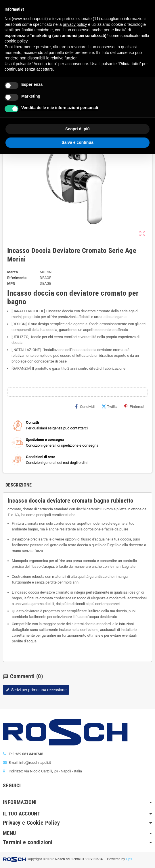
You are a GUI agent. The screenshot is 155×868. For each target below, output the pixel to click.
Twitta (109, 406)
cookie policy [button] (16, 41)
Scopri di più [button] (77, 129)
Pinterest (134, 406)
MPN (11, 283)
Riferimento (17, 278)
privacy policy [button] (75, 24)
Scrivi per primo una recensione (36, 690)
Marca (13, 272)
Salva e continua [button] (77, 142)
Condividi (85, 406)
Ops (129, 859)
